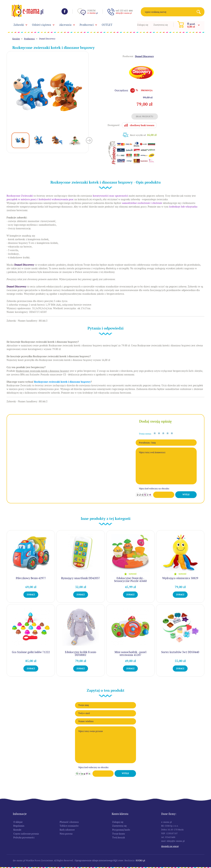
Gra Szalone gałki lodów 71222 (31, 652)
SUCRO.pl (140, 860)
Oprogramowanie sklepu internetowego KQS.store (99, 860)
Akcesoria (65, 25)
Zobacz (31, 595)
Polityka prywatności (24, 837)
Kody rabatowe (67, 830)
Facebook (65, 11)
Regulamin (19, 826)
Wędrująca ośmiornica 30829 (180, 578)
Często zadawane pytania (26, 834)
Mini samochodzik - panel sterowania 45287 (130, 653)
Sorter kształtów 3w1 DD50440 (180, 652)
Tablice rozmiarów (69, 826)
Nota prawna (66, 834)
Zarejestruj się (161, 25)
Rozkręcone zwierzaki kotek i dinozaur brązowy (62, 382)
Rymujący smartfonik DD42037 (81, 578)
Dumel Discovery (47, 39)
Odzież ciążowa (42, 25)
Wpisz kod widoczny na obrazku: (154, 489)
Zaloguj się (143, 25)
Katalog (16, 39)
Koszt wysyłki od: (143, 135)
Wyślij (186, 495)
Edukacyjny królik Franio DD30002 (81, 653)
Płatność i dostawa (69, 822)
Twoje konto (119, 834)
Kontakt (17, 830)
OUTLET (107, 25)
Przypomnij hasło (121, 830)
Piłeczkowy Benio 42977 (31, 578)
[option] (48, 92)
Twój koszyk (119, 837)
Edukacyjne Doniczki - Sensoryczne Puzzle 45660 (130, 580)
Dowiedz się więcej (170, 846)
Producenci (87, 25)
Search (200, 12)
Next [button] (89, 140)
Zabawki (19, 25)
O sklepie (18, 822)
